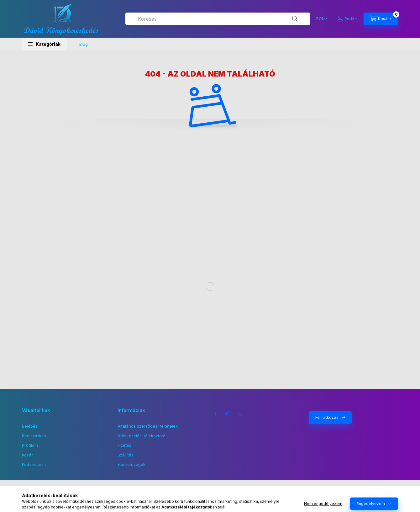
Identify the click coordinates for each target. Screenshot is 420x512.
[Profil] (347, 19)
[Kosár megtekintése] (381, 19)
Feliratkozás (327, 417)
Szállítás (126, 455)
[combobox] (218, 19)
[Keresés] (295, 19)
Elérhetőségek (131, 464)
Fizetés (124, 445)
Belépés (30, 426)
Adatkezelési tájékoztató (142, 436)
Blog (84, 44)
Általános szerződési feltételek (148, 426)
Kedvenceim (34, 464)
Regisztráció (34, 436)
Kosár (27, 455)
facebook (215, 414)
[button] (44, 44)
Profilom (30, 445)
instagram (228, 414)
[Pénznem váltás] (320, 19)
